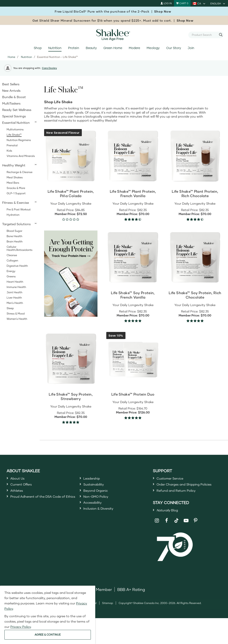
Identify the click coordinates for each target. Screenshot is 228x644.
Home (11, 57)
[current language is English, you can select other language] (218, 3)
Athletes (18, 495)
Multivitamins (15, 129)
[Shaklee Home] (114, 35)
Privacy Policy (21, 627)
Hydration (13, 215)
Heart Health (15, 282)
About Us (19, 479)
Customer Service (174, 479)
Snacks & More (16, 188)
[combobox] (204, 35)
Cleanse (12, 255)
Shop (38, 48)
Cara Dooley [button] (49, 68)
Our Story (174, 48)
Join (191, 48)
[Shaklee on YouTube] (186, 536)
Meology (153, 48)
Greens (11, 276)
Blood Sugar (14, 231)
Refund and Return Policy (181, 503)
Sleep (10, 308)
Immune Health (16, 287)
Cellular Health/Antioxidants (20, 248)
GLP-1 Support (16, 193)
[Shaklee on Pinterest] (196, 536)
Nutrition (55, 48)
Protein (74, 48)
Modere (134, 48)
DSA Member (99, 605)
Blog (170, 524)
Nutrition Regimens (19, 140)
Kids (9, 151)
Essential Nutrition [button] (16, 123)
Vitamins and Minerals (21, 156)
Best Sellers (11, 84)
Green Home (113, 48)
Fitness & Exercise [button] (16, 203)
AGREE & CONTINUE (48, 635)
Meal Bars (13, 183)
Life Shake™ (14, 135)
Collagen (12, 260)
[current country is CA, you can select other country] (199, 3)
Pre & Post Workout (19, 209)
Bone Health (14, 236)
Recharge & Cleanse (20, 172)
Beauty (91, 48)
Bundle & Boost (14, 97)
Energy (11, 271)
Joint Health (14, 292)
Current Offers (24, 487)
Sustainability (96, 487)
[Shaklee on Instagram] (157, 536)
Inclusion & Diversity (102, 519)
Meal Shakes (15, 177)
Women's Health (17, 319)
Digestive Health (17, 266)
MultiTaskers (11, 103)
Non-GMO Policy (99, 503)
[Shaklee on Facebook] (167, 536)
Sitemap (108, 618)
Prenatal (12, 145)
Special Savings (14, 116)
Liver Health (14, 298)
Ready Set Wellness (17, 110)
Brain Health (15, 241)
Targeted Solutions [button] (16, 224)
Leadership (94, 479)
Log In (166, 3)
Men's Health (15, 303)
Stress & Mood (16, 313)
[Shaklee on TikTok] (176, 533)
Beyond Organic (99, 495)
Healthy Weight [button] (14, 165)
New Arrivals (11, 91)
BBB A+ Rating (131, 605)
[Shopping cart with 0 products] (182, 3)
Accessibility (95, 511)
